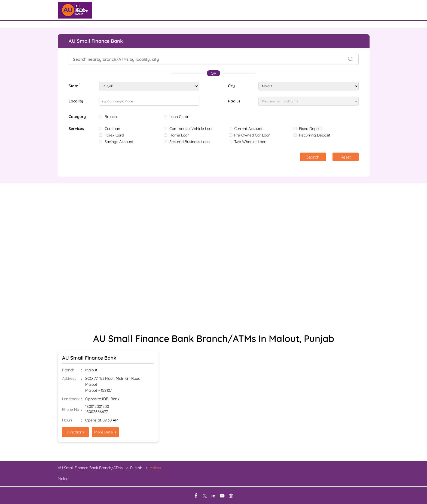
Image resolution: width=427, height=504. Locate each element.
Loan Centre (180, 117)
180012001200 (97, 407)
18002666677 (97, 412)
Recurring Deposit (315, 135)
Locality (76, 101)
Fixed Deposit (311, 129)
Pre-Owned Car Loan (252, 135)
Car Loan (112, 129)
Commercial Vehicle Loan (191, 129)
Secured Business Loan (190, 142)
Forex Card (114, 135)
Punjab (136, 468)
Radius (234, 101)
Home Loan (179, 135)
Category (77, 117)
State (74, 85)
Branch (111, 117)
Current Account (248, 129)
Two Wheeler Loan (250, 142)
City (231, 86)
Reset (346, 157)
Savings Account (119, 142)
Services (76, 129)
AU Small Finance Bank (89, 358)
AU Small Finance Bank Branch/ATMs (91, 468)
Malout (64, 479)
